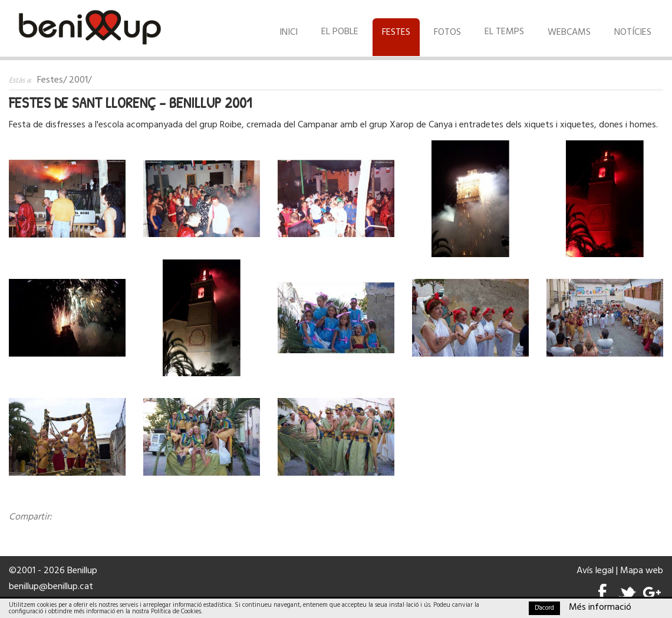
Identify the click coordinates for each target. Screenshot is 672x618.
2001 (78, 80)
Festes (396, 32)
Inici (289, 32)
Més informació (600, 607)
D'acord (544, 608)
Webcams (569, 32)
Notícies (633, 32)
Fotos (447, 32)
